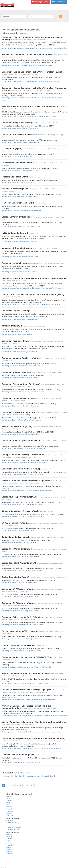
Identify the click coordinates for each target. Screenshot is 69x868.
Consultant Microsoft (48, 776)
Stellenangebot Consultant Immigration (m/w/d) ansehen (20, 128)
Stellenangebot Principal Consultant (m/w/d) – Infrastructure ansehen (24, 462)
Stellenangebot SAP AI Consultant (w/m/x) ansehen (19, 531)
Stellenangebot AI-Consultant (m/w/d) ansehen (17, 334)
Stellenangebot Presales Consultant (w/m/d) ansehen (19, 182)
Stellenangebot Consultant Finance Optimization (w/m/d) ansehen (23, 448)
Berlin (8, 803)
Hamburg (9, 800)
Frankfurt (9, 796)
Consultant (10, 821)
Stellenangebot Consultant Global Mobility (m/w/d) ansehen (21, 406)
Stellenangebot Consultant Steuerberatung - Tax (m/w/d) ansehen (23, 392)
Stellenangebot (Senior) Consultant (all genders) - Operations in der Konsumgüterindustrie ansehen (34, 716)
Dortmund (10, 811)
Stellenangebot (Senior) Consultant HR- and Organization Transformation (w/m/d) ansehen (31, 304)
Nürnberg (9, 854)
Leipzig (9, 813)
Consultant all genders (33, 776)
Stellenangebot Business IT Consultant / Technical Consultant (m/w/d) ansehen (27, 65)
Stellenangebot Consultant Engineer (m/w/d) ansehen (19, 319)
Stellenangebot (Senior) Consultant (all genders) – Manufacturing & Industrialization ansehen (32, 732)
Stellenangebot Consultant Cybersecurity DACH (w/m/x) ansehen (23, 625)
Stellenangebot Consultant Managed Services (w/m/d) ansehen (22, 366)
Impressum (4, 867)
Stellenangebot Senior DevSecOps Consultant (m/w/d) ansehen (22, 505)
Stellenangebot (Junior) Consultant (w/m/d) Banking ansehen (22, 651)
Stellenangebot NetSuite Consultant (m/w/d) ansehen (19, 242)
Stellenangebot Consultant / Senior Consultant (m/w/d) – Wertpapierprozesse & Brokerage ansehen (34, 48)
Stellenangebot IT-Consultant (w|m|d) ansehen (17, 156)
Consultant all (20, 776)
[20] (32, 785)
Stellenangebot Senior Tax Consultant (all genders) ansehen (21, 227)
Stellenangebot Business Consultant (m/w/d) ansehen (19, 196)
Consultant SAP (8, 776)
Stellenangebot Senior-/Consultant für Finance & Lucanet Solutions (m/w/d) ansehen (29, 116)
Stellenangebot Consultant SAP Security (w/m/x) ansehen (21, 597)
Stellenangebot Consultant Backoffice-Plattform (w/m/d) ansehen (23, 474)
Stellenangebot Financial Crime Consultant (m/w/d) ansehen (21, 762)
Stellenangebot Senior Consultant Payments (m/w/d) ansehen (22, 571)
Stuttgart (9, 807)
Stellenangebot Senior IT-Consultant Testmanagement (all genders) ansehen (27, 490)
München (9, 798)
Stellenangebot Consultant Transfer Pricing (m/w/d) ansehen (21, 420)
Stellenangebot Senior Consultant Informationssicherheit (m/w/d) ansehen (26, 683)
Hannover (10, 815)
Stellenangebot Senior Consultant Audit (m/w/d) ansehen (20, 434)
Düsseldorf (10, 809)
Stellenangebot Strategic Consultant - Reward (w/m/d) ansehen (22, 516)
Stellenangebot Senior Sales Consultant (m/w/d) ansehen (20, 556)
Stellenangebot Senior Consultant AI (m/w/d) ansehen (19, 582)
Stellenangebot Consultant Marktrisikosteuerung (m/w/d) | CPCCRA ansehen (27, 667)
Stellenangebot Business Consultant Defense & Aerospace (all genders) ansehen (28, 699)
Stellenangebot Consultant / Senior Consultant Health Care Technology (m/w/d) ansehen (31, 82)
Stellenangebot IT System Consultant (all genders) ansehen (21, 210)
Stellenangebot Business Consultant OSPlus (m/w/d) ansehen (22, 639)
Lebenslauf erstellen (59, 2)
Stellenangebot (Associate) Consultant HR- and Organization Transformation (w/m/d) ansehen (32, 288)
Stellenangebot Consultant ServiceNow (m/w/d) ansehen (20, 142)
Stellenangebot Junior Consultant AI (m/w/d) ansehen (19, 542)
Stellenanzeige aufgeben (40, 2)
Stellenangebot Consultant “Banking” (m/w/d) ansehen (19, 352)
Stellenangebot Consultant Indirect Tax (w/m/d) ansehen (20, 378)
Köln (8, 805)
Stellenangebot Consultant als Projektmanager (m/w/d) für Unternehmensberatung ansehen (32, 748)
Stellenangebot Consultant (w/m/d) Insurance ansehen (19, 272)
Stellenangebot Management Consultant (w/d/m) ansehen (21, 257)
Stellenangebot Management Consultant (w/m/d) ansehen (21, 170)
